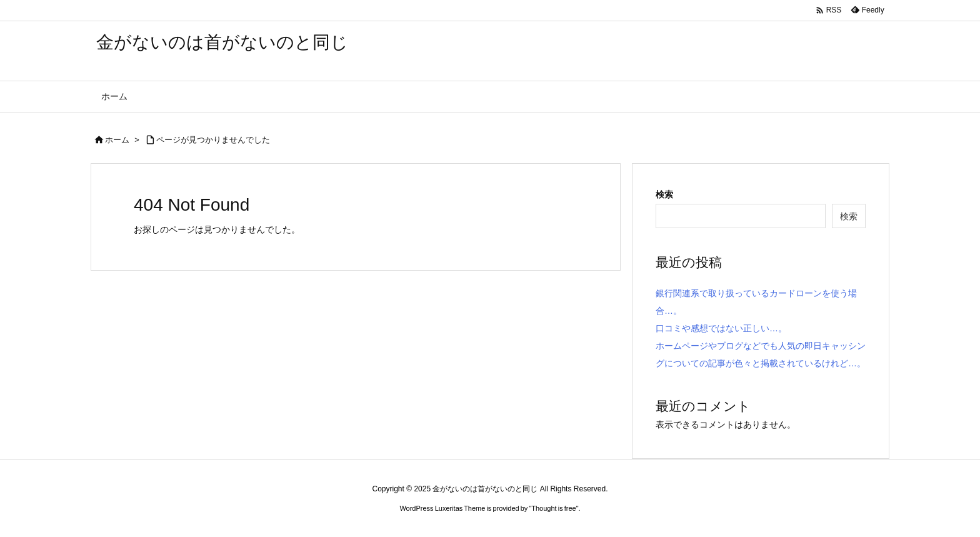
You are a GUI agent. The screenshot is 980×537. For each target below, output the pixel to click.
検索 (664, 194)
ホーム (117, 140)
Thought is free (553, 508)
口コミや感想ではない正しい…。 (721, 328)
